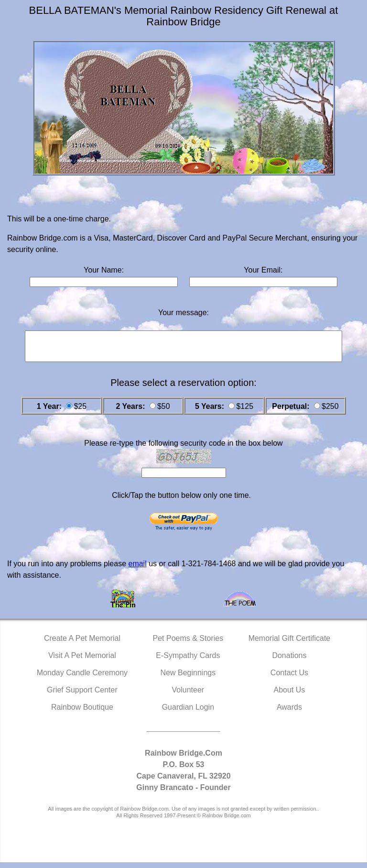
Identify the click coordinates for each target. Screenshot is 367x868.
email (137, 569)
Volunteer (188, 696)
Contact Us (289, 678)
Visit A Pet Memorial (82, 661)
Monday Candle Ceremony (82, 678)
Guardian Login (188, 713)
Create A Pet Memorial (82, 644)
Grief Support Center (82, 696)
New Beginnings (188, 678)
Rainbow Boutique (82, 713)
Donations (289, 661)
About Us (290, 696)
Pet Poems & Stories (188, 644)
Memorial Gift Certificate (290, 644)
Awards (289, 713)
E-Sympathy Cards (188, 661)
